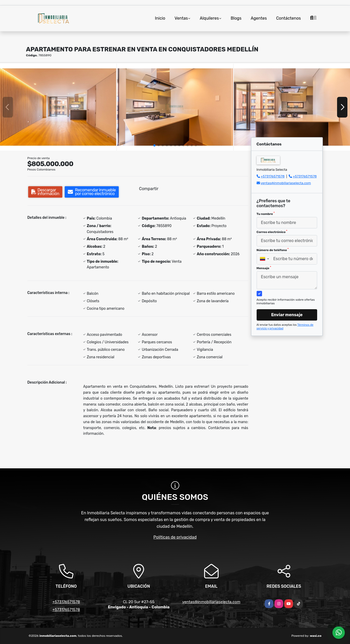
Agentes (259, 18)
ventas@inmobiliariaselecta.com (286, 183)
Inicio (160, 18)
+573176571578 (273, 176)
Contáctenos (288, 18)
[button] (154, 145)
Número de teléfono (273, 250)
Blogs (236, 18)
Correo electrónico (272, 232)
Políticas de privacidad (175, 537)
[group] (58, 107)
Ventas (181, 18)
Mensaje (264, 268)
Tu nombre (266, 214)
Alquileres (209, 18)
